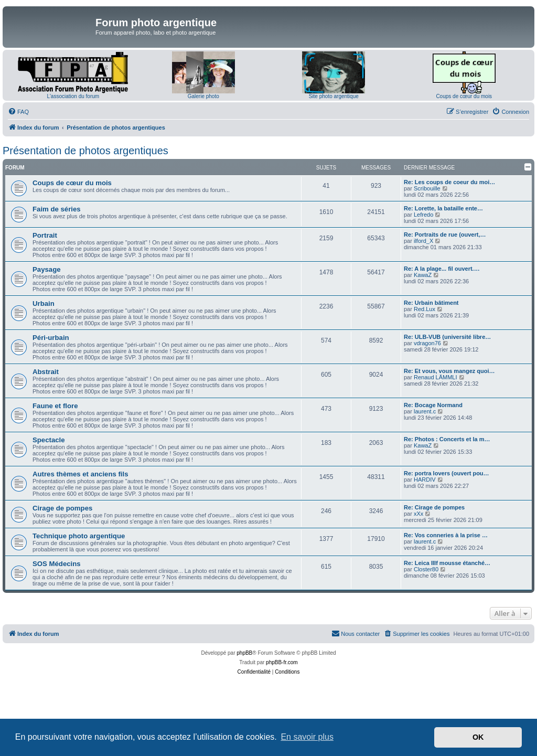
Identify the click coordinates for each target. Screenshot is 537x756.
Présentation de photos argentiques (85, 151)
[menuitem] (18, 112)
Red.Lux (425, 309)
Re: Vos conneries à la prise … (446, 535)
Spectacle (49, 440)
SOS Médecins (57, 564)
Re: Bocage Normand (433, 405)
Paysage (47, 269)
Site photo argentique (334, 96)
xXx (418, 514)
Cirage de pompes (62, 508)
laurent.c (425, 411)
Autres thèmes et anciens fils (80, 474)
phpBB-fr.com (282, 662)
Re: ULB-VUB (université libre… (447, 337)
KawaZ (423, 275)
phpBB (244, 653)
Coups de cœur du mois (464, 96)
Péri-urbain (51, 338)
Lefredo (423, 215)
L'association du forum (73, 96)
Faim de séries (57, 209)
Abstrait (46, 372)
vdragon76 (427, 343)
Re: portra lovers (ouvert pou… (447, 473)
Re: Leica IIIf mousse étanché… (447, 563)
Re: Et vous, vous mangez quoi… (449, 371)
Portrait (45, 235)
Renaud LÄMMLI (436, 377)
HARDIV (425, 480)
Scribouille (427, 188)
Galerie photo (203, 96)
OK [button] (478, 737)
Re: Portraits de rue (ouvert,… (445, 235)
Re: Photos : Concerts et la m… (447, 439)
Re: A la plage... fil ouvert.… (442, 269)
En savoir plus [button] (307, 737)
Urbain (44, 304)
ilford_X (423, 241)
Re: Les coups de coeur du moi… (449, 182)
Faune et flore (55, 406)
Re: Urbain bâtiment (431, 303)
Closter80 (426, 569)
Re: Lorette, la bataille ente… (443, 208)
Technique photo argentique (79, 536)
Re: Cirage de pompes (434, 507)
